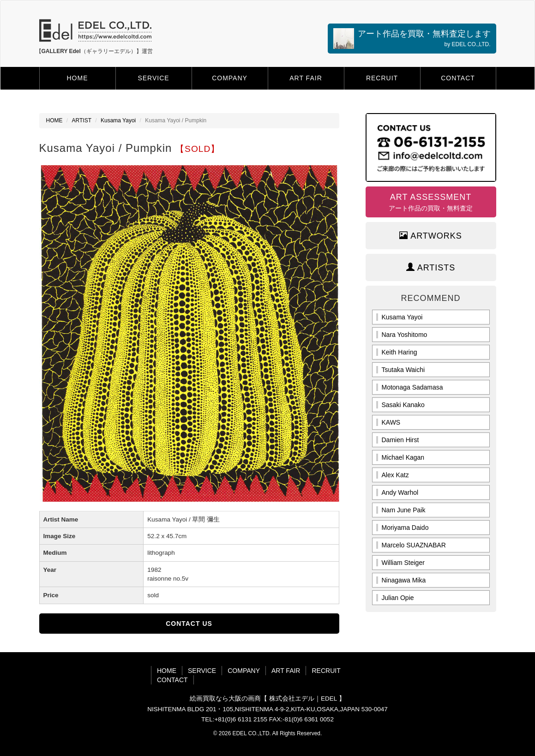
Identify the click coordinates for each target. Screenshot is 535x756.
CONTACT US (189, 624)
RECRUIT (382, 78)
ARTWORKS (431, 236)
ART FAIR (306, 78)
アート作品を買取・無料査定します (412, 39)
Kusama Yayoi (118, 120)
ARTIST (82, 120)
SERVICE (153, 78)
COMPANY (230, 78)
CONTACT (458, 78)
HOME (78, 78)
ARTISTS (431, 267)
